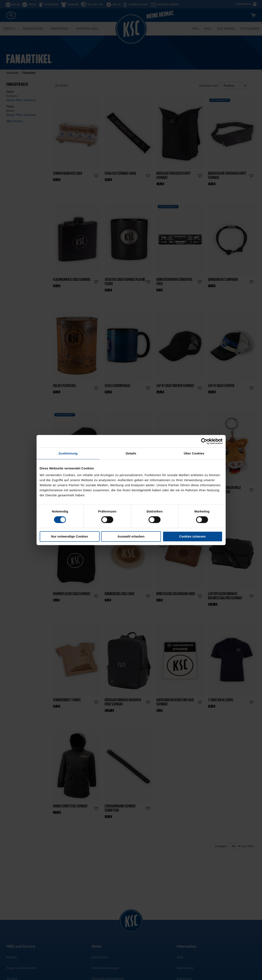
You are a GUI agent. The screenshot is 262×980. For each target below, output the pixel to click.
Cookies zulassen (192, 536)
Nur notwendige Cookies (70, 536)
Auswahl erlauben (131, 536)
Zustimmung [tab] (68, 453)
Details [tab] (131, 453)
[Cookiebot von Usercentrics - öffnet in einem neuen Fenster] (204, 441)
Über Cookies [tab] (194, 453)
